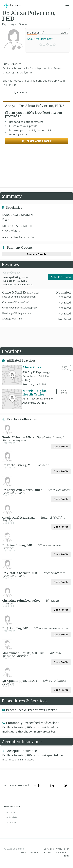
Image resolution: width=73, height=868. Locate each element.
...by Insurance (11, 812)
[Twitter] (66, 785)
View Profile (65, 368)
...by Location (10, 822)
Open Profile (61, 447)
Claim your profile (37, 141)
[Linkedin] (52, 785)
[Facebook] (39, 785)
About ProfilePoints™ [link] (40, 39)
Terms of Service (29, 852)
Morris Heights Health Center (34, 392)
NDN (66, 856)
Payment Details (37, 254)
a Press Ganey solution (20, 785)
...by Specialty (11, 817)
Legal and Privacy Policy (56, 849)
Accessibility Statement (56, 852)
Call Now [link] (21, 93)
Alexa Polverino (35, 367)
